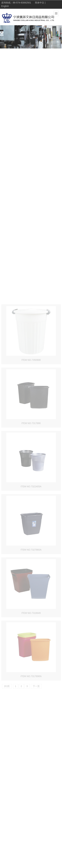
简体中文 (40, 3)
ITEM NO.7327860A (31, 627)
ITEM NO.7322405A (31, 564)
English (5, 6)
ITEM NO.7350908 (31, 437)
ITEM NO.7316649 (31, 690)
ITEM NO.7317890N (31, 753)
